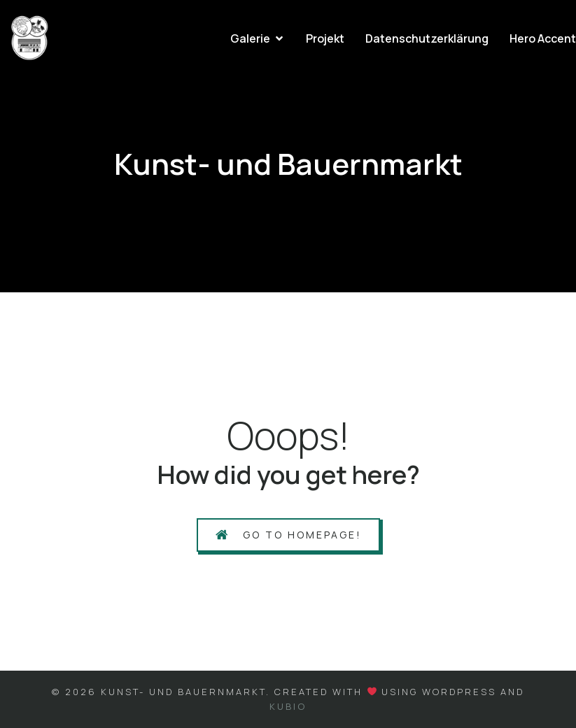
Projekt (325, 38)
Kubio (288, 706)
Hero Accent (543, 38)
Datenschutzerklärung (427, 38)
